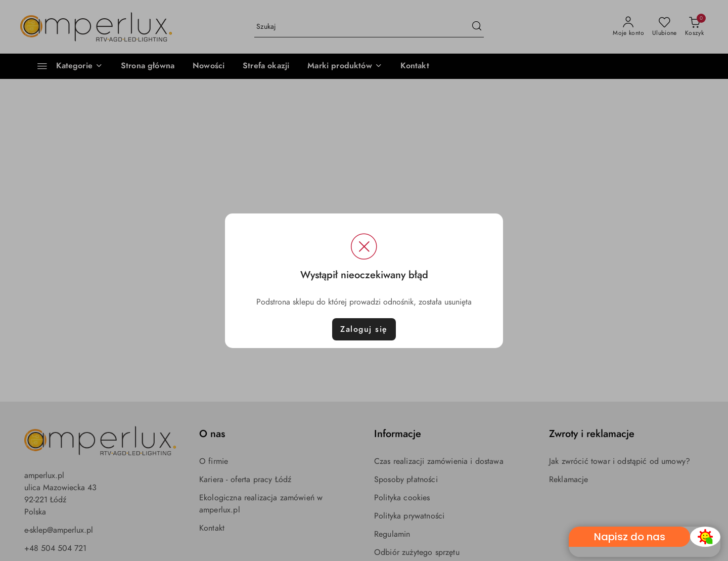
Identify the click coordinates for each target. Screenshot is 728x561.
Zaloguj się (364, 329)
